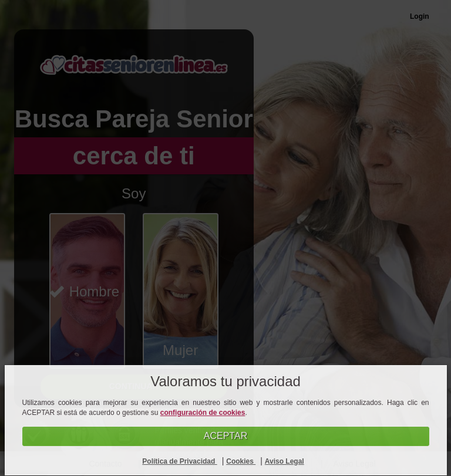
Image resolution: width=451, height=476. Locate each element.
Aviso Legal (285, 461)
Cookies (241, 461)
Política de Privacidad (179, 461)
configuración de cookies (203, 413)
